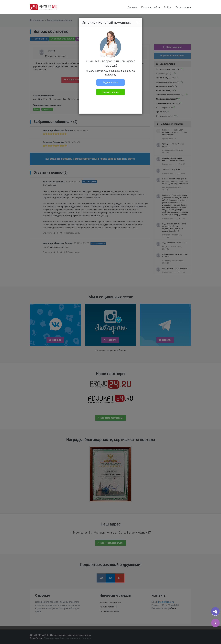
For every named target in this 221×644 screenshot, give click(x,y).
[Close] (138, 23)
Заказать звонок (111, 92)
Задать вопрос (111, 82)
